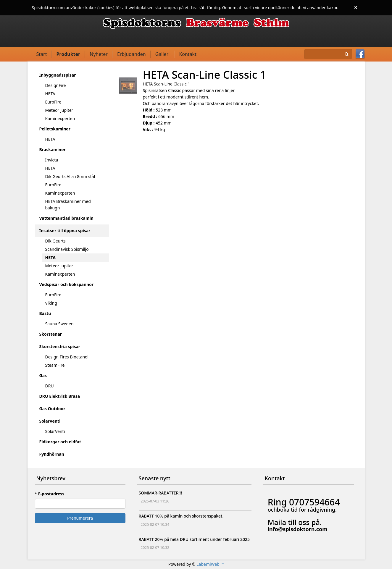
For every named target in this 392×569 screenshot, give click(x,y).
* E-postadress (50, 494)
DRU (50, 386)
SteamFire (55, 365)
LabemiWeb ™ (210, 564)
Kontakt (188, 54)
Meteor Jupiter (59, 110)
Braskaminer (53, 149)
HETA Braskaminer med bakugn (68, 205)
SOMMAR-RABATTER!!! (160, 493)
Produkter (68, 54)
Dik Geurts (55, 241)
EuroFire (53, 102)
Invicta (52, 160)
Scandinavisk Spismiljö (67, 249)
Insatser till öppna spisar (65, 231)
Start (42, 54)
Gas (43, 375)
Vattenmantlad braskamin (66, 218)
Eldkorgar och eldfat (60, 442)
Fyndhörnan (52, 454)
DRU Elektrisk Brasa (60, 396)
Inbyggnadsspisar (58, 75)
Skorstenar (51, 334)
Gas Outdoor (52, 409)
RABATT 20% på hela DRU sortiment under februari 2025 (194, 539)
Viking (51, 303)
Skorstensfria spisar (60, 346)
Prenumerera (80, 518)
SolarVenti (50, 421)
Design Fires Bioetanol (67, 357)
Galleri (163, 54)
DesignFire (56, 85)
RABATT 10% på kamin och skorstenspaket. (181, 516)
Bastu (45, 313)
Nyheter (99, 54)
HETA (50, 94)
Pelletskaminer (55, 129)
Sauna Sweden (59, 324)
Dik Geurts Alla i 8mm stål (70, 176)
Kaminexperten (60, 118)
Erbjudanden (132, 54)
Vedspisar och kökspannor (67, 284)
